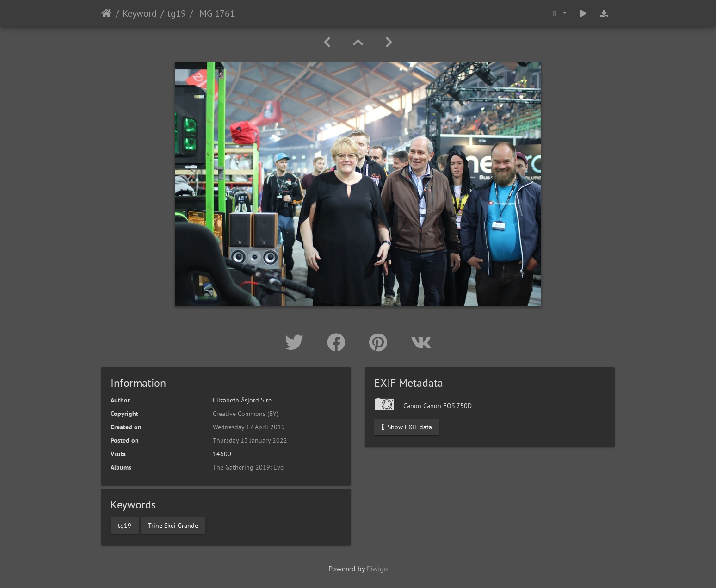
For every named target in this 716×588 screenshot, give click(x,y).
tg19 (177, 13)
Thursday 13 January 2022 (250, 440)
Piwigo (377, 569)
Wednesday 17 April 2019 (249, 427)
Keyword (140, 13)
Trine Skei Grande (173, 525)
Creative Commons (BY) (246, 414)
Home (107, 13)
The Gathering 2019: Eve (248, 467)
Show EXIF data (407, 427)
